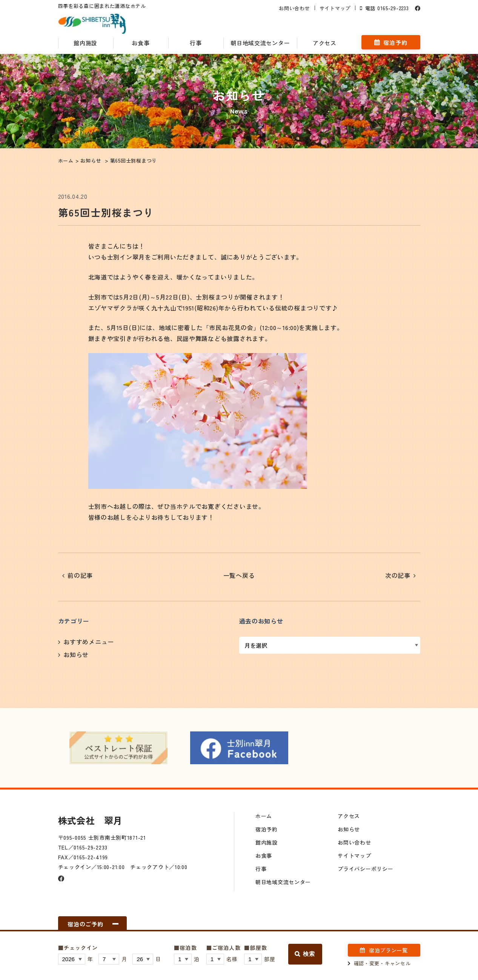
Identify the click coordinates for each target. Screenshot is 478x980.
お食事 (141, 43)
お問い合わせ (294, 8)
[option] (118, 748)
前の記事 (80, 575)
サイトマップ (335, 8)
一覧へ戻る (239, 575)
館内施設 (85, 43)
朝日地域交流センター (260, 43)
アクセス (325, 43)
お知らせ (76, 654)
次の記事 (398, 575)
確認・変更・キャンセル (382, 963)
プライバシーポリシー (365, 869)
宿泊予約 (395, 42)
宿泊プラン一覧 (388, 950)
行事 (196, 43)
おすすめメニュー (89, 642)
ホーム (264, 816)
